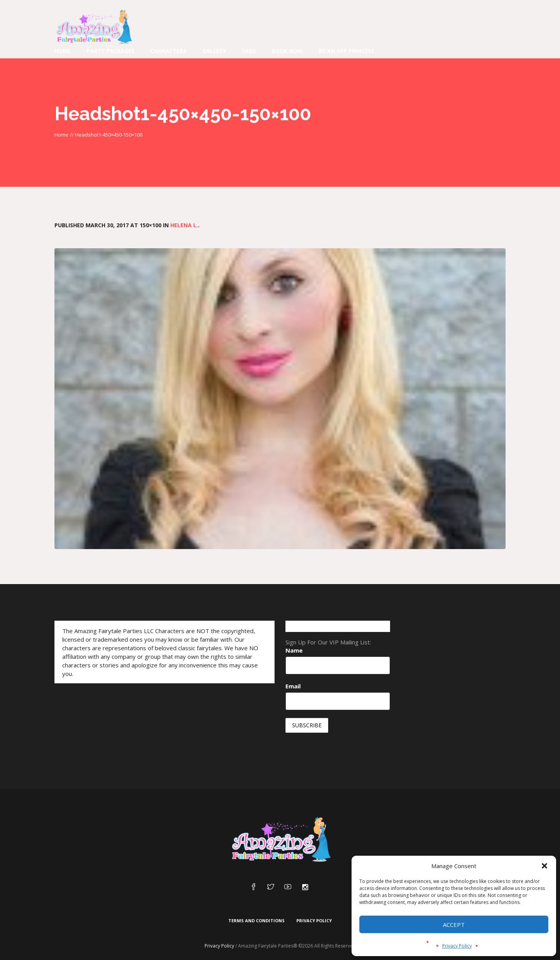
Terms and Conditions (256, 921)
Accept (454, 925)
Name (294, 650)
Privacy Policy (457, 946)
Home (61, 135)
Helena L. (184, 225)
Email (293, 686)
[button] (544, 866)
